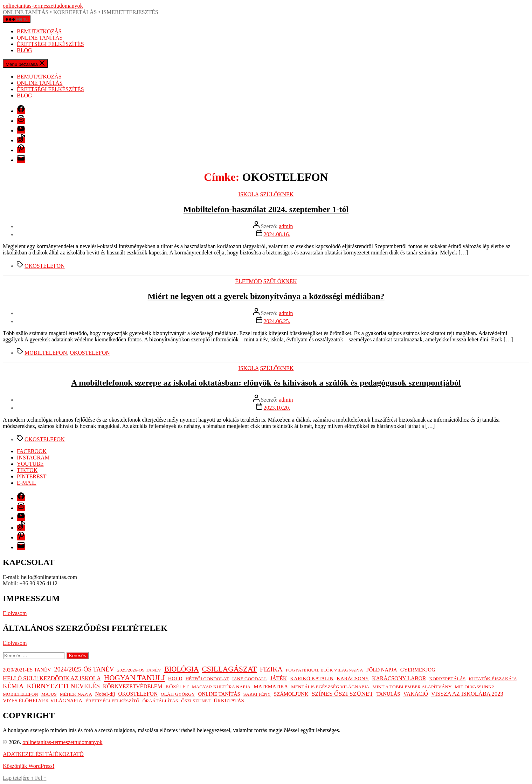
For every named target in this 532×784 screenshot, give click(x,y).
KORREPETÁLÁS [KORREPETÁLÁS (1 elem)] (448, 679)
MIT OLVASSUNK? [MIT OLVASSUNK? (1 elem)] (474, 687)
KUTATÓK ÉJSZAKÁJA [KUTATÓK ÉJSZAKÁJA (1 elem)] (493, 679)
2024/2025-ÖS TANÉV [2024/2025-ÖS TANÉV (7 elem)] (84, 669)
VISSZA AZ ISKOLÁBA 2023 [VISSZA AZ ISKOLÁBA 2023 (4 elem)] (467, 694)
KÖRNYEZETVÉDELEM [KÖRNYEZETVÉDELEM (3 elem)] (133, 686)
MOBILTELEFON (46, 353)
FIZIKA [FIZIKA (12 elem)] (271, 669)
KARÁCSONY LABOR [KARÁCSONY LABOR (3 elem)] (399, 678)
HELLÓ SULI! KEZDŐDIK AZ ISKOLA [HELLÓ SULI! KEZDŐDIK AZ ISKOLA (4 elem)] (52, 678)
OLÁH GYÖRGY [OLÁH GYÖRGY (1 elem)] (178, 694)
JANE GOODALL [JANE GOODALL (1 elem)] (249, 679)
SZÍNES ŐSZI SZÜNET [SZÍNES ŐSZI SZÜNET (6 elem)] (342, 694)
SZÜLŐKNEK (277, 194)
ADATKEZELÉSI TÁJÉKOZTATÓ (43, 754)
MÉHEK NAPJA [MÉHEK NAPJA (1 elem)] (76, 694)
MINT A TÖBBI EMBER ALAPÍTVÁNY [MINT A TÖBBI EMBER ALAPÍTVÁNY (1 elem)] (412, 687)
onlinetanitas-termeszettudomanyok (43, 6)
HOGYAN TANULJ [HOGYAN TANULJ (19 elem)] (134, 678)
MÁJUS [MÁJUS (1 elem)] (49, 694)
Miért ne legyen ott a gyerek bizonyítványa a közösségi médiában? (266, 296)
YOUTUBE (30, 464)
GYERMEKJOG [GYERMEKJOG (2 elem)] (418, 670)
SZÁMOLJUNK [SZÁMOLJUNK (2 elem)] (291, 694)
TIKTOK (27, 470)
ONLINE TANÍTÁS (40, 38)
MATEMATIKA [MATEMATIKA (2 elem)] (271, 687)
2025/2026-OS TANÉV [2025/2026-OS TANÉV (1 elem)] (139, 670)
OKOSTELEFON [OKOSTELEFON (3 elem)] (138, 694)
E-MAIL (27, 483)
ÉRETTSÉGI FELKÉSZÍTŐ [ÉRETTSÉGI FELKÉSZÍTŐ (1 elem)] (112, 701)
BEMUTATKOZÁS (39, 31)
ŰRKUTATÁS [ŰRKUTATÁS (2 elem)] (229, 701)
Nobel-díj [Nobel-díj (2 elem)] (105, 694)
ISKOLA (249, 194)
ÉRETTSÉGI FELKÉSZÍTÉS (50, 44)
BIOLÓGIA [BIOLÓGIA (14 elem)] (181, 669)
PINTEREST (32, 476)
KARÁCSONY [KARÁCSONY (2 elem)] (353, 679)
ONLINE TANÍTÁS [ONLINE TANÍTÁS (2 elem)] (219, 694)
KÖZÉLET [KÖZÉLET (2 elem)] (177, 687)
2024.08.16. (277, 234)
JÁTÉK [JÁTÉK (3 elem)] (278, 678)
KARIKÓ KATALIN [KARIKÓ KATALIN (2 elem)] (312, 679)
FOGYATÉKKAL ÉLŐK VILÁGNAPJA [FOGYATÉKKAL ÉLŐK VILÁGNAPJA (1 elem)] (324, 670)
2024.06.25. (277, 321)
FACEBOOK (32, 451)
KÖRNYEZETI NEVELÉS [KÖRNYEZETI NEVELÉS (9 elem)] (63, 686)
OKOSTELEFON (45, 266)
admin (286, 226)
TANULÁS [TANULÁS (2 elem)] (388, 694)
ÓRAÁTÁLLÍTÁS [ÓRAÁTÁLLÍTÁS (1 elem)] (160, 701)
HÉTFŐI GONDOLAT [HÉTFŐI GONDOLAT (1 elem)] (207, 679)
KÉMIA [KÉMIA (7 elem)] (13, 686)
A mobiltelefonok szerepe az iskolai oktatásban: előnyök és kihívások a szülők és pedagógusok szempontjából (266, 383)
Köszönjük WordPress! (29, 766)
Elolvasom (15, 613)
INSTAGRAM (33, 458)
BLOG (25, 50)
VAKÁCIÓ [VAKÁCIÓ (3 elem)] (415, 694)
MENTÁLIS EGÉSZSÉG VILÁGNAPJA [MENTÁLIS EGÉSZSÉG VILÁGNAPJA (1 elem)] (330, 687)
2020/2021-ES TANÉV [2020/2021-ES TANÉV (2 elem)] (27, 670)
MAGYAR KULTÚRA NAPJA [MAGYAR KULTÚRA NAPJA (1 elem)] (221, 687)
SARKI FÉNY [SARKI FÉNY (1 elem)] (257, 694)
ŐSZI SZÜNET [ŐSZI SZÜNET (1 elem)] (196, 701)
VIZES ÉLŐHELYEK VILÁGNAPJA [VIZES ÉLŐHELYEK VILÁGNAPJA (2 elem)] (43, 701)
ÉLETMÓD (248, 281)
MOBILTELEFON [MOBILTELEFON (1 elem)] (20, 694)
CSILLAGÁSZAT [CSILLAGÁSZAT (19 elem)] (229, 669)
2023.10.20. (277, 408)
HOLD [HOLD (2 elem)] (175, 679)
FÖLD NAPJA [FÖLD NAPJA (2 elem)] (382, 670)
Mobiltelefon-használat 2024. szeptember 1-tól (266, 209)
